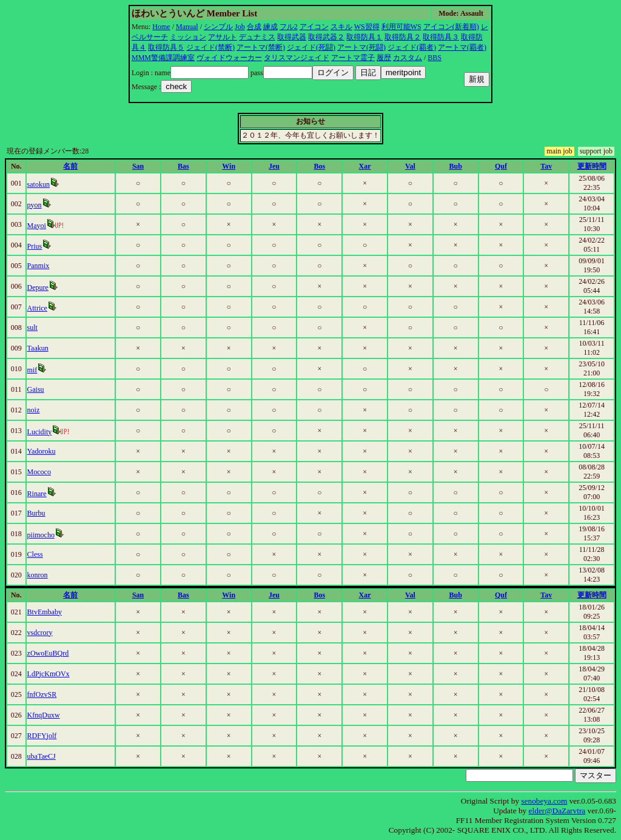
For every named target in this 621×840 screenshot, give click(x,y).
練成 (270, 27)
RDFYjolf (42, 736)
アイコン (314, 27)
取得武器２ (326, 37)
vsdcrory (40, 633)
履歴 (384, 58)
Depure (38, 287)
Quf (501, 166)
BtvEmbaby (45, 612)
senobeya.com (544, 801)
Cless (35, 554)
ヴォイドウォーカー (229, 58)
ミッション (188, 37)
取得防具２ (403, 37)
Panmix (39, 266)
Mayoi (37, 226)
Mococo (39, 472)
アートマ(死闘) (361, 47)
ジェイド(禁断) (210, 47)
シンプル (218, 27)
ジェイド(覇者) (412, 47)
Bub (455, 166)
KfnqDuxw (44, 715)
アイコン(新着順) (451, 27)
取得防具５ (166, 47)
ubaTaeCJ (42, 756)
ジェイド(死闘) (311, 47)
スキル (341, 27)
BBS (435, 58)
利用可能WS (401, 27)
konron (38, 575)
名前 (70, 166)
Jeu (274, 166)
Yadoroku (42, 451)
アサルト (223, 37)
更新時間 (592, 166)
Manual (187, 27)
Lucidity (40, 432)
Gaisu (36, 389)
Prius (35, 246)
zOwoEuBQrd (48, 653)
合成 (254, 27)
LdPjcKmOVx (49, 674)
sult (32, 328)
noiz (34, 410)
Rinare (37, 494)
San (138, 166)
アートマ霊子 (353, 58)
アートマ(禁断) (261, 47)
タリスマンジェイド (297, 58)
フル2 (289, 27)
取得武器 (292, 37)
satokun (39, 184)
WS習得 (367, 27)
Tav (546, 166)
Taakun (38, 348)
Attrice (37, 308)
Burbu (36, 513)
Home (161, 27)
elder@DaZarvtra (557, 811)
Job (240, 27)
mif (32, 370)
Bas (183, 166)
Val (410, 166)
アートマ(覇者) (462, 47)
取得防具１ (364, 37)
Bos (319, 166)
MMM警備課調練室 (163, 58)
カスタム (408, 58)
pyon (35, 205)
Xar (365, 166)
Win (229, 166)
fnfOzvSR (42, 694)
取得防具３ (441, 37)
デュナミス (257, 37)
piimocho (41, 535)
